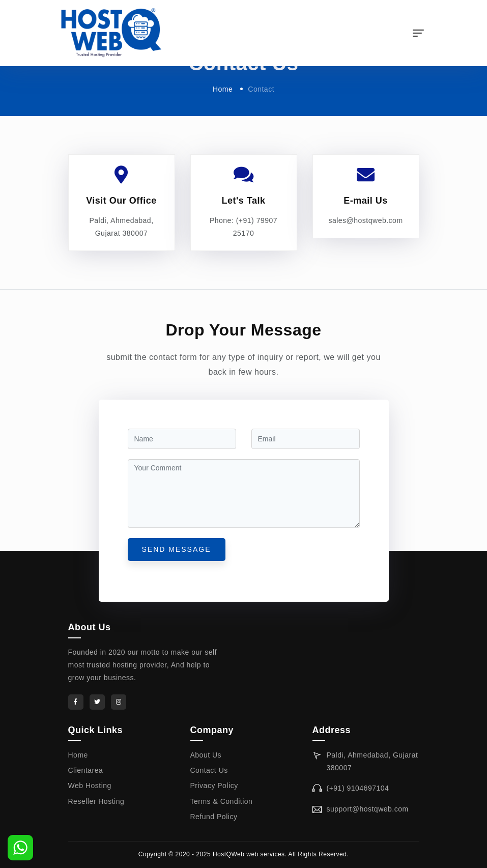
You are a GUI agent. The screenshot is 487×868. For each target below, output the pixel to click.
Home (223, 89)
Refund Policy (214, 817)
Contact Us (209, 770)
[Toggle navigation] (418, 33)
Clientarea (86, 770)
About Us (206, 755)
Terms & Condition (222, 801)
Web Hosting (90, 786)
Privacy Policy (214, 786)
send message (177, 549)
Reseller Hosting (96, 801)
